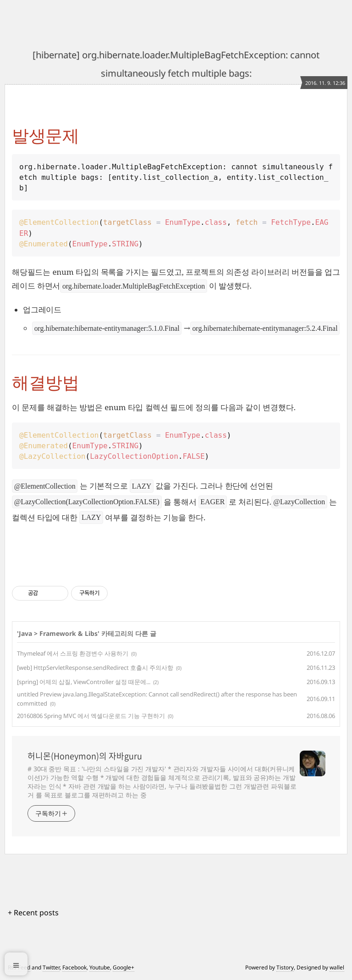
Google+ (124, 967)
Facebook (74, 967)
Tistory (285, 967)
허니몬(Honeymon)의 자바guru (85, 756)
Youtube (100, 967)
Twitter (51, 967)
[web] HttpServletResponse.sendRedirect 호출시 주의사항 (95, 668)
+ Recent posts (33, 913)
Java (25, 633)
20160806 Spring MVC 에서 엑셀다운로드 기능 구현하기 (91, 716)
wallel (337, 967)
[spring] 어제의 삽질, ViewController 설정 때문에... (84, 682)
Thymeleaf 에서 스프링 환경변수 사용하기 (73, 653)
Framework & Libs (69, 633)
